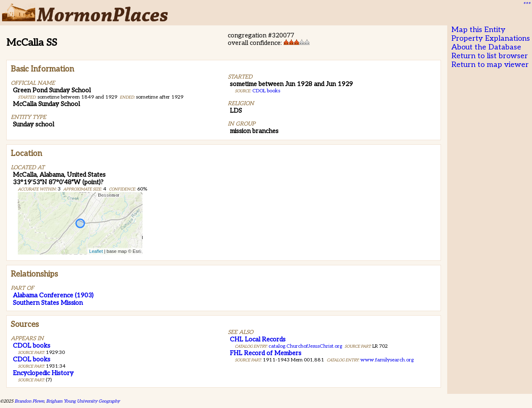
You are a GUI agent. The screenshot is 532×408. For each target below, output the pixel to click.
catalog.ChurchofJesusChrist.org (305, 346)
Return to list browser (490, 56)
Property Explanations (491, 38)
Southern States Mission (48, 303)
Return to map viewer (490, 65)
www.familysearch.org (387, 360)
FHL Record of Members (266, 353)
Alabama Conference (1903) (53, 295)
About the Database (486, 47)
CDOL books (266, 91)
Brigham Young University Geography (83, 401)
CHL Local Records (258, 339)
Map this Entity (478, 30)
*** (526, 5)
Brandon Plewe (29, 401)
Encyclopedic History (43, 373)
